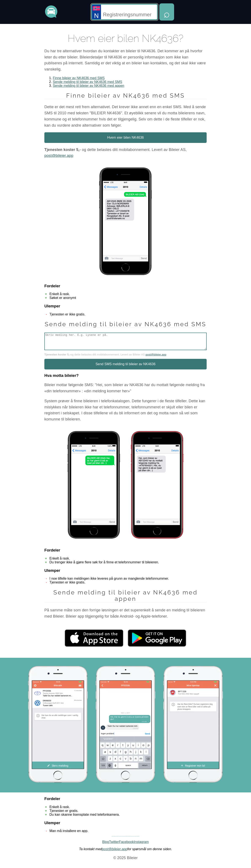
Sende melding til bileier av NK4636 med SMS (87, 82)
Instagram (141, 845)
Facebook (126, 845)
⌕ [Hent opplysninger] (167, 14)
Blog (106, 845)
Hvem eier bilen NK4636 (125, 138)
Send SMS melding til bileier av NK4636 (125, 367)
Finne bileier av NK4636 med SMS (79, 78)
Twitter (114, 845)
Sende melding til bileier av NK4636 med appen (89, 86)
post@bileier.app (59, 156)
